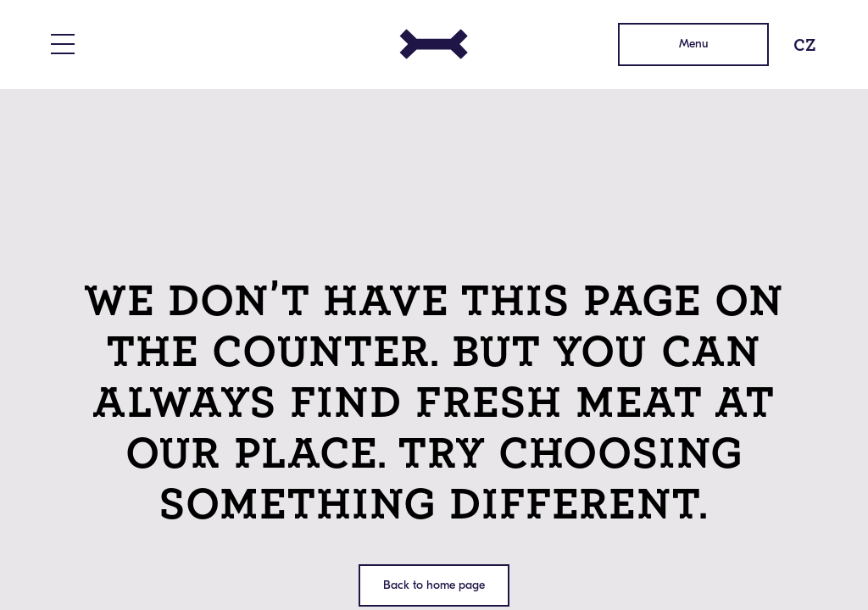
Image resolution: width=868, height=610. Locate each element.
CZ (805, 44)
